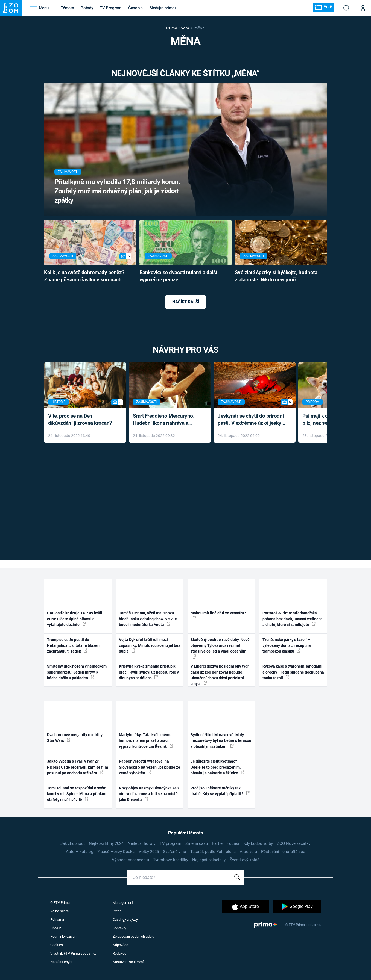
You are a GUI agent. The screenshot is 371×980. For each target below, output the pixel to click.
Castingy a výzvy (125, 920)
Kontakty (119, 928)
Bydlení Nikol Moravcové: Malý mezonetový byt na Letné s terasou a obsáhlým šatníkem (221, 741)
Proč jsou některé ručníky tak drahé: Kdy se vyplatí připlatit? (220, 791)
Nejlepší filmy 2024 (106, 843)
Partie (217, 843)
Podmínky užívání (64, 936)
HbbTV (56, 928)
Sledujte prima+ (163, 8)
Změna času (197, 843)
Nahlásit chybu (62, 962)
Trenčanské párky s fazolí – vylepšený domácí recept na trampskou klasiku (287, 646)
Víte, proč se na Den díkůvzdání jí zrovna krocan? (80, 420)
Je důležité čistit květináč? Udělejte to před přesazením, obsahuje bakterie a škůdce (217, 767)
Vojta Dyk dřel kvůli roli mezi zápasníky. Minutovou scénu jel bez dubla (150, 646)
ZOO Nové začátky (294, 843)
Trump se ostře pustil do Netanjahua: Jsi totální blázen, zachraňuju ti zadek (74, 646)
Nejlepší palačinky (209, 860)
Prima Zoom (178, 28)
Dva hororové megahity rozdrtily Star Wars (75, 738)
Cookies (57, 945)
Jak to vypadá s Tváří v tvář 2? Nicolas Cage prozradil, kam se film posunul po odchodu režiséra (78, 767)
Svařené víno (175, 852)
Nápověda (120, 945)
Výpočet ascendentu (130, 860)
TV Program (110, 8)
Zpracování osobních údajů (133, 936)
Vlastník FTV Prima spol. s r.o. (73, 953)
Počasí (233, 843)
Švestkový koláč (245, 860)
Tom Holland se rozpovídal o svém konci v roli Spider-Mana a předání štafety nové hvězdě (77, 794)
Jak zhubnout (73, 843)
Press (117, 911)
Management (123, 903)
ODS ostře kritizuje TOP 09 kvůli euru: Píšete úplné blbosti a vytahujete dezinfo (75, 619)
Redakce (119, 953)
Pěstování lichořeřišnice (283, 852)
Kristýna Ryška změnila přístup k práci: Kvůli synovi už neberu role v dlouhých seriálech (149, 672)
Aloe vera (248, 852)
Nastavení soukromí (128, 962)
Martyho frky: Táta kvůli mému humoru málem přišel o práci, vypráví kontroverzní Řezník (146, 741)
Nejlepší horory (142, 843)
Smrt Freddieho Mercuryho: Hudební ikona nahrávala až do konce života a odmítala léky (166, 420)
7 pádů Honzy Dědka (116, 852)
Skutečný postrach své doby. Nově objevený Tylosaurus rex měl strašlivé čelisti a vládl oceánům (220, 648)
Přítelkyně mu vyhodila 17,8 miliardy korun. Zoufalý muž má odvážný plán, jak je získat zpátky (117, 191)
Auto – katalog (80, 852)
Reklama (57, 920)
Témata (67, 8)
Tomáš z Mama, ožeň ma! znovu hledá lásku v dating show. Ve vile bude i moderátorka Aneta (148, 619)
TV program (170, 843)
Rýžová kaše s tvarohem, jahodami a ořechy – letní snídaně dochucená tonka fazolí (293, 672)
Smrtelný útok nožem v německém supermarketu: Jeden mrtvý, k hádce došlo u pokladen (77, 672)
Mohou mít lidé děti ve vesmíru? (218, 615)
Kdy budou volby (258, 843)
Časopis (135, 8)
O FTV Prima (60, 903)
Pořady (87, 8)
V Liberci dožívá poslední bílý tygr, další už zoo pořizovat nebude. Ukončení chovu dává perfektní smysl (220, 675)
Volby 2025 (149, 852)
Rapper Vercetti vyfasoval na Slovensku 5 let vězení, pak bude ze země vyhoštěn (150, 767)
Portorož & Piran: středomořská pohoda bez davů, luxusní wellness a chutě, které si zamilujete (292, 619)
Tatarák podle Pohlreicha (213, 852)
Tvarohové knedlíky (171, 860)
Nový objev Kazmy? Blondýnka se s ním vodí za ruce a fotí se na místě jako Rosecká (149, 794)
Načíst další (186, 302)
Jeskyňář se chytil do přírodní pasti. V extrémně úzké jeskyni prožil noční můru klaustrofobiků (252, 420)
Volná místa (59, 911)
